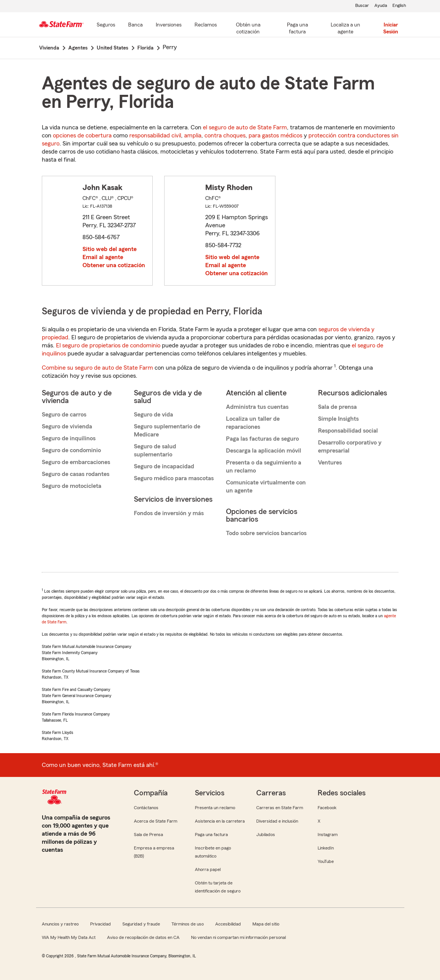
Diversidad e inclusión (277, 821)
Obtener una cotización (114, 265)
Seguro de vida (153, 415)
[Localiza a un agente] (345, 29)
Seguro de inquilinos (69, 438)
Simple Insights (338, 419)
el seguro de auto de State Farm (245, 127)
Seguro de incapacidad (164, 466)
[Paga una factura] (297, 29)
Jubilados (266, 835)
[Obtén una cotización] (248, 29)
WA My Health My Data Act (69, 937)
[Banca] (135, 25)
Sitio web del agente (110, 249)
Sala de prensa (337, 407)
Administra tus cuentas (257, 407)
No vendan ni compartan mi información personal (238, 937)
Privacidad (101, 924)
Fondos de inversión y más (169, 513)
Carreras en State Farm (280, 808)
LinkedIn (326, 848)
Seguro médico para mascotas (174, 478)
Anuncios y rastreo (60, 924)
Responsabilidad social (348, 431)
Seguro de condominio (71, 450)
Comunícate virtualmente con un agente (266, 487)
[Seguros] (106, 25)
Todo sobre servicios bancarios (266, 533)
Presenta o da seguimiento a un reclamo (264, 467)
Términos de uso (188, 924)
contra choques (225, 136)
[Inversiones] (169, 25)
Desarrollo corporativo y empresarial (350, 447)
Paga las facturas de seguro (262, 439)
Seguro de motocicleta (72, 486)
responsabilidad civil (155, 136)
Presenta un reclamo (215, 808)
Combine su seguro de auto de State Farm (97, 368)
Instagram (328, 835)
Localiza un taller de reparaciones (253, 423)
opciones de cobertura (82, 136)
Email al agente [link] (103, 257)
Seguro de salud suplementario (155, 450)
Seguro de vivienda (67, 426)
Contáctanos (146, 808)
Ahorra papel (208, 869)
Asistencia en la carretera (220, 821)
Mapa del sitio (266, 924)
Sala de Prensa (148, 835)
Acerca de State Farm (156, 821)
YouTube (326, 861)
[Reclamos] (206, 25)
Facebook (327, 808)
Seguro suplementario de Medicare (167, 431)
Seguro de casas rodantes (76, 474)
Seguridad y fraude (141, 924)
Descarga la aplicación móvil (264, 451)
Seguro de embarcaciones (76, 462)
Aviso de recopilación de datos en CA (143, 937)
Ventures (330, 463)
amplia (193, 136)
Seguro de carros (64, 415)
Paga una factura (211, 835)
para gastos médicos (275, 136)
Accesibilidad (228, 924)
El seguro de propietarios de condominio (108, 345)
